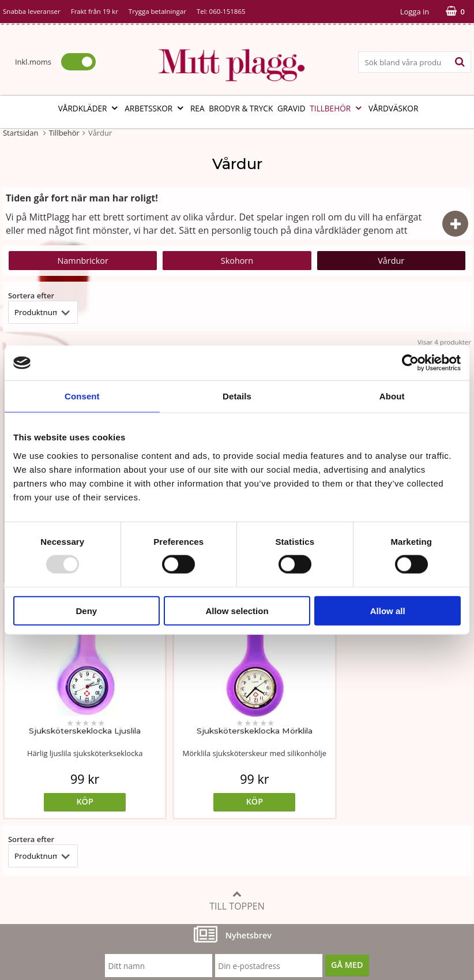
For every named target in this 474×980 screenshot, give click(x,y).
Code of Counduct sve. (362, 860)
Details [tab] (237, 396)
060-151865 (227, 11)
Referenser (340, 808)
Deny (86, 610)
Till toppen (237, 664)
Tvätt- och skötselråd (201, 790)
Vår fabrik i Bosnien (40, 808)
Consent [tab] (82, 396)
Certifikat (178, 825)
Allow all (388, 610)
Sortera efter (31, 296)
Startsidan (20, 133)
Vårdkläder (89, 108)
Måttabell (179, 773)
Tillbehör (337, 108)
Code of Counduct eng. (363, 843)
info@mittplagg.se (59, 895)
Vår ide (16, 773)
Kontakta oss (28, 843)
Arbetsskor (155, 108)
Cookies (334, 790)
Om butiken (26, 790)
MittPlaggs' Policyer (198, 808)
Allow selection (237, 610)
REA (197, 108)
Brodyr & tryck (241, 108)
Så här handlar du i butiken (371, 825)
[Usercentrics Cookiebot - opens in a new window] (410, 363)
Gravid (291, 108)
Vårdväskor (393, 108)
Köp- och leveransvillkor (365, 773)
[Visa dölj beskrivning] (455, 224)
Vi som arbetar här (39, 825)
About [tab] (392, 396)
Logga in (415, 12)
